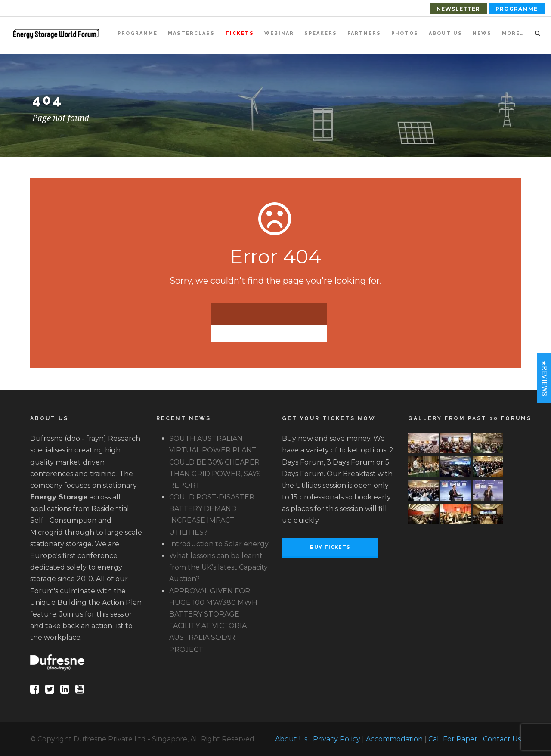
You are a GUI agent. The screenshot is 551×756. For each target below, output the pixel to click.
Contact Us (502, 739)
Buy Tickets (330, 547)
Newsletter (458, 9)
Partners (364, 33)
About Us (446, 33)
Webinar (279, 33)
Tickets (240, 33)
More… (513, 33)
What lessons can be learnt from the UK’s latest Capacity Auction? (218, 567)
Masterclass (191, 33)
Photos (405, 33)
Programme (517, 9)
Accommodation (394, 739)
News (482, 33)
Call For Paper (453, 739)
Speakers (321, 33)
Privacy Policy (337, 739)
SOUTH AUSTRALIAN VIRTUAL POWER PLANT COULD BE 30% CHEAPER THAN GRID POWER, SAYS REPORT (215, 462)
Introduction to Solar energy (219, 544)
